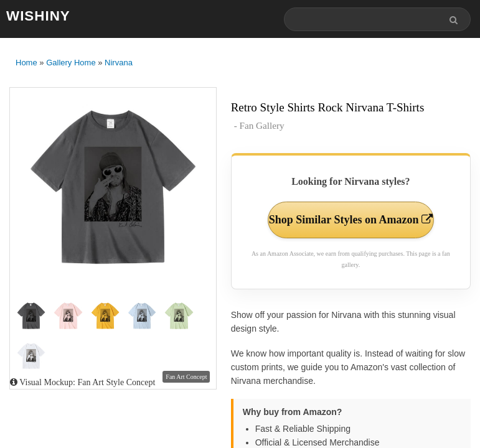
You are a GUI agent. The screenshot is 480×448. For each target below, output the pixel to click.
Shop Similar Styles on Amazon (351, 220)
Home (26, 63)
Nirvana (119, 63)
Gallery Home (71, 63)
